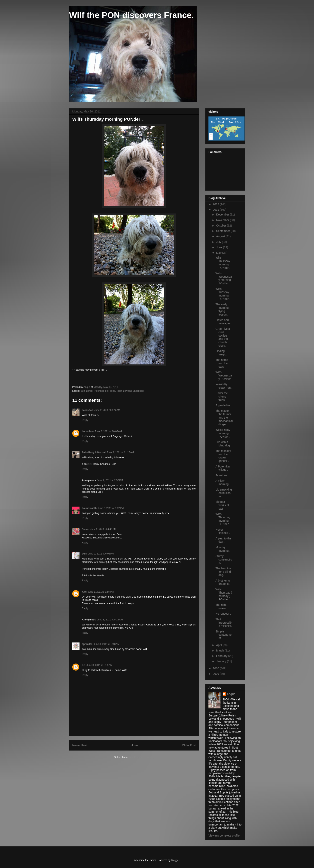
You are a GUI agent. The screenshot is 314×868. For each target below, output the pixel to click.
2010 (216, 668)
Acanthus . (222, 475)
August (221, 236)
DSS (84, 554)
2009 (216, 674)
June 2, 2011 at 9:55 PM (101, 592)
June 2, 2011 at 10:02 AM (108, 431)
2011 (216, 210)
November (223, 220)
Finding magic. (221, 353)
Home (135, 745)
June (219, 247)
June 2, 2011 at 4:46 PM (103, 529)
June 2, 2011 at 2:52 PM (110, 480)
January (221, 661)
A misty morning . (223, 482)
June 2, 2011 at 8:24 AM (107, 410)
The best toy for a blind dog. (223, 572)
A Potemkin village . (223, 468)
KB (84, 665)
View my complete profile (224, 836)
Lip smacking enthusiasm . (224, 493)
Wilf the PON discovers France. (131, 15)
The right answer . (222, 606)
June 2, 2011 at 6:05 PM (101, 554)
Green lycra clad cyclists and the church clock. (223, 337)
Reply (85, 420)
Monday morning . (223, 549)
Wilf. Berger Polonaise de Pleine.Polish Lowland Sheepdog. (113, 391)
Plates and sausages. (223, 322)
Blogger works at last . (222, 505)
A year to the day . (223, 540)
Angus (231, 694)
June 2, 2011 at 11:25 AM (120, 452)
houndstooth (89, 508)
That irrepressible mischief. (224, 623)
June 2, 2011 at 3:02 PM (111, 508)
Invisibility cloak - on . (224, 386)
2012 (216, 204)
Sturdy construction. (224, 559)
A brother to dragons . (223, 582)
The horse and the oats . (222, 363)
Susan (86, 529)
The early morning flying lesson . (222, 309)
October (221, 226)
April (219, 645)
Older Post (189, 745)
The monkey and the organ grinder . (223, 456)
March (220, 650)
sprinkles (87, 644)
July (219, 242)
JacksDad (88, 410)
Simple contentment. (223, 635)
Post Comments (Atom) (141, 757)
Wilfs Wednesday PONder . (224, 375)
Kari (84, 592)
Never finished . (223, 531)
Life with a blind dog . (223, 444)
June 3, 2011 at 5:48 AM (107, 644)
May (219, 253)
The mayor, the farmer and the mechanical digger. (224, 417)
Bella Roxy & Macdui (94, 452)
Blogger (175, 860)
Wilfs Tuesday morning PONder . (223, 294)
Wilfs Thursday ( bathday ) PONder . (224, 594)
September (223, 231)
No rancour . (223, 614)
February (222, 656)
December (223, 214)
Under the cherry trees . (222, 397)
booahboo (88, 431)
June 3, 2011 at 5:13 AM (110, 620)
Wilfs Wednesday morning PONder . (224, 278)
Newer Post (80, 745)
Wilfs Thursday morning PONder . (223, 263)
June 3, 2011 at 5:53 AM (99, 665)
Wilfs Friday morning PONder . (223, 433)
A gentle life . (223, 405)
